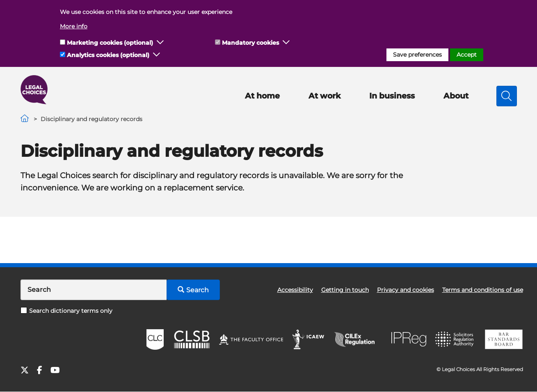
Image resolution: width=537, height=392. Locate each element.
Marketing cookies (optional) (110, 43)
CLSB (191, 339)
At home (262, 96)
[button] (160, 43)
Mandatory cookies (250, 43)
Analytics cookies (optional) (108, 55)
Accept (467, 55)
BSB (504, 339)
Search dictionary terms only (66, 311)
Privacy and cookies (406, 290)
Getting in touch (345, 290)
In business (392, 96)
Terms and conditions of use (483, 290)
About (456, 96)
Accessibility (295, 290)
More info (74, 26)
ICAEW (309, 339)
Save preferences (417, 55)
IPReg (409, 339)
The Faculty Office (251, 339)
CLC (155, 339)
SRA (455, 339)
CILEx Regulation (359, 339)
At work (324, 96)
